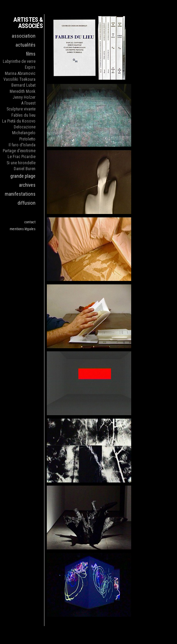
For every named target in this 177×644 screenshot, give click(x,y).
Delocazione (25, 127)
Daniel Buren (25, 169)
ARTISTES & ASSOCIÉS (28, 23)
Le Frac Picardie (22, 157)
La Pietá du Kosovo (19, 121)
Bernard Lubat (23, 85)
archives (27, 185)
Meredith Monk (23, 91)
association (24, 36)
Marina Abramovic (20, 74)
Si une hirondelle (21, 163)
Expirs (30, 67)
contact (30, 222)
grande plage (23, 176)
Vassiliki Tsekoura (19, 79)
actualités (25, 45)
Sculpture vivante (21, 109)
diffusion (27, 203)
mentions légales (23, 229)
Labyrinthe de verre (19, 61)
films (31, 54)
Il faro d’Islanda (22, 145)
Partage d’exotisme (19, 151)
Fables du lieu (23, 115)
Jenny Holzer (24, 97)
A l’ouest (28, 103)
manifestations (20, 194)
